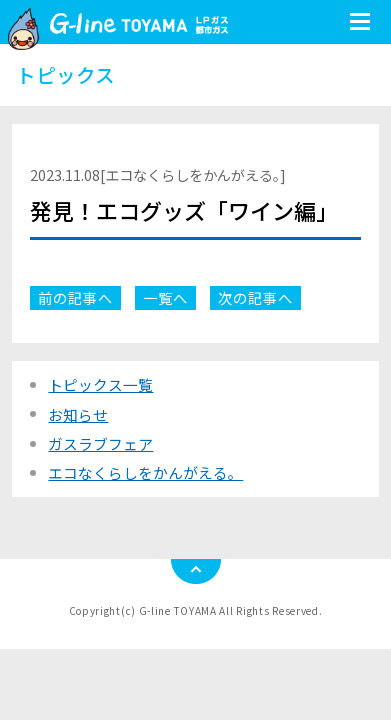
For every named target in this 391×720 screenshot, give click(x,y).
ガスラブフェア (100, 443)
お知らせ (78, 414)
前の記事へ (75, 297)
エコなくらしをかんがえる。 (145, 472)
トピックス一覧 (100, 384)
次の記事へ (255, 297)
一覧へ (165, 297)
